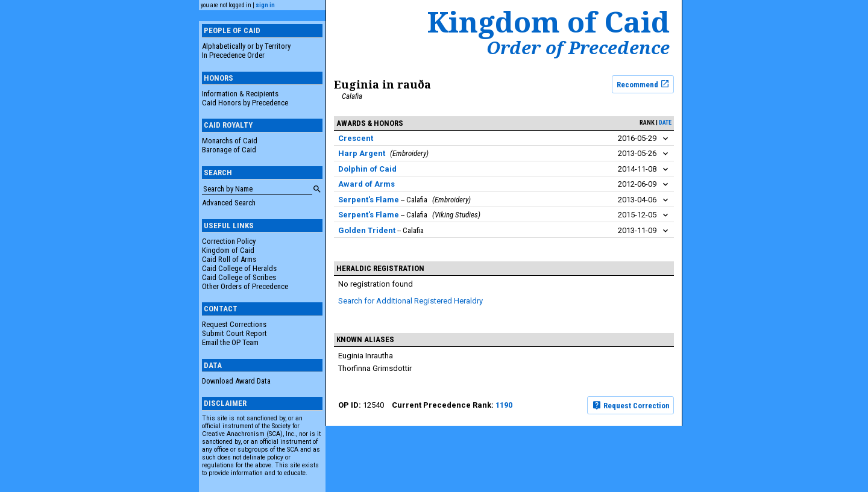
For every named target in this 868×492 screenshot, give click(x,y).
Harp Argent (362, 153)
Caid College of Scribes (239, 277)
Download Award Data (236, 381)
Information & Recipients (240, 94)
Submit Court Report (234, 333)
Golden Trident (367, 230)
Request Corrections (234, 324)
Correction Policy (229, 241)
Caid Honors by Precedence (245, 103)
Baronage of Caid (229, 150)
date (665, 123)
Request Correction (631, 405)
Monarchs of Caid (230, 141)
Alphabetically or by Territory (246, 46)
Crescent (356, 138)
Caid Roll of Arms (229, 259)
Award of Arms (366, 184)
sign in (265, 5)
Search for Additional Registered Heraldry (410, 301)
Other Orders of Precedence (245, 286)
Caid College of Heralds (239, 268)
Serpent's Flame (369, 200)
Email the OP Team (230, 342)
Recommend (643, 84)
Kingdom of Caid (228, 250)
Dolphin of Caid (367, 169)
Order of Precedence (578, 48)
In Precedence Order (233, 55)
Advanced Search (229, 203)
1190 (504, 405)
